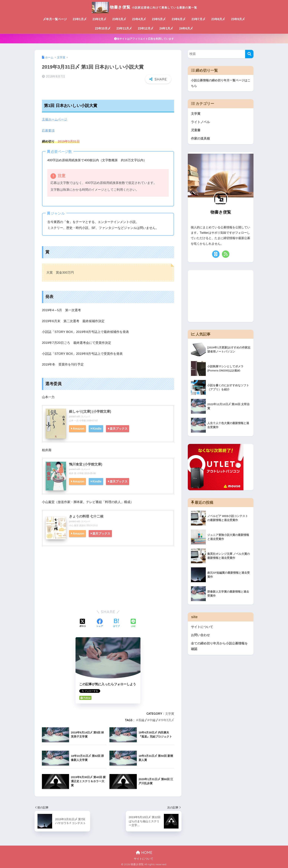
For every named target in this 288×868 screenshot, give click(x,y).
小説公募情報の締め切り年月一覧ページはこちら (221, 83)
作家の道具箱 (200, 139)
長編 (141, 720)
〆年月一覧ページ (55, 19)
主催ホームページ (55, 119)
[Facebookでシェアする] (100, 623)
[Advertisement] (108, 577)
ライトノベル (200, 122)
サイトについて (202, 627)
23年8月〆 (218, 19)
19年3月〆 (167, 720)
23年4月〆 (139, 19)
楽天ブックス (119, 428)
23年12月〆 (146, 28)
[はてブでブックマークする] (116, 623)
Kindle (97, 428)
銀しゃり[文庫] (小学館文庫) (90, 411)
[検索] (249, 54)
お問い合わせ (200, 635)
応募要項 (48, 130)
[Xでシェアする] (83, 623)
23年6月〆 (179, 19)
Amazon (79, 428)
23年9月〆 (238, 19)
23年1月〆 (80, 19)
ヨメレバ (85, 416)
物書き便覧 (144, 7)
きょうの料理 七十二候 (86, 516)
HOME (144, 852)
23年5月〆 (159, 19)
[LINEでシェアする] (133, 623)
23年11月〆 (124, 28)
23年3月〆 (119, 19)
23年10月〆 (103, 28)
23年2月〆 (100, 19)
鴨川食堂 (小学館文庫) (86, 464)
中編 (152, 720)
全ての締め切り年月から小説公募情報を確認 (219, 647)
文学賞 (170, 713)
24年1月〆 (166, 28)
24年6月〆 (186, 28)
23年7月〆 (198, 19)
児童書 (196, 130)
